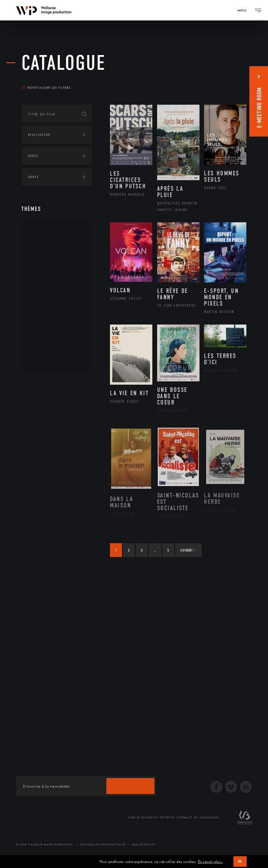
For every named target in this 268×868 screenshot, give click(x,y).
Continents (38, 383)
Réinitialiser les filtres (46, 88)
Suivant (188, 550)
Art (30, 229)
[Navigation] (244, 10)
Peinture (42, 324)
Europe (40, 439)
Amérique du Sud (51, 420)
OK (240, 862)
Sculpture (43, 352)
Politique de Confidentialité (103, 845)
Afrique (41, 401)
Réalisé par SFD (144, 845)
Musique (42, 305)
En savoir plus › (211, 862)
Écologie (36, 460)
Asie (38, 429)
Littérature (45, 295)
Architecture (47, 247)
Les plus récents (226, 79)
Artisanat (44, 257)
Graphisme (44, 285)
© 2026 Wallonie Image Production (45, 845)
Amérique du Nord (52, 410)
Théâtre (41, 362)
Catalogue (64, 63)
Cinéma (41, 276)
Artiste (41, 266)
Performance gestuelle (57, 333)
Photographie (48, 343)
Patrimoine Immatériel (56, 314)
